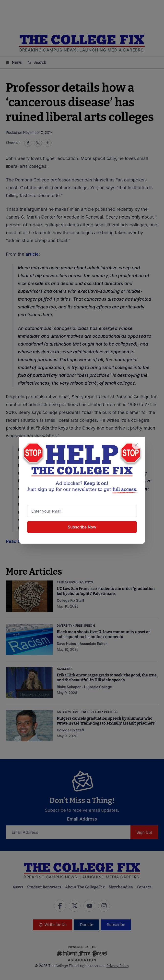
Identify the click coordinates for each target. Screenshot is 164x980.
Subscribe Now (82, 527)
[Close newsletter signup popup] (136, 445)
